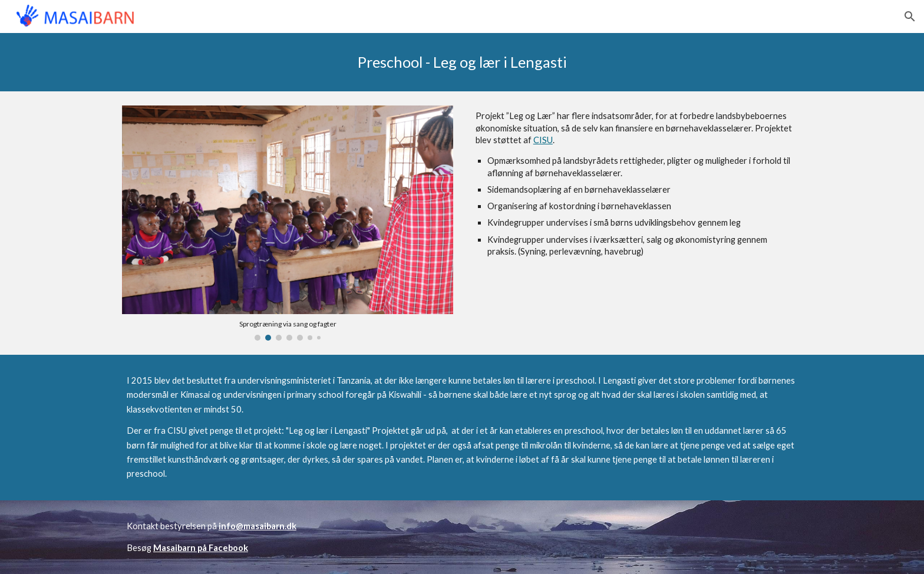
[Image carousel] (288, 223)
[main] (462, 62)
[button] (910, 17)
